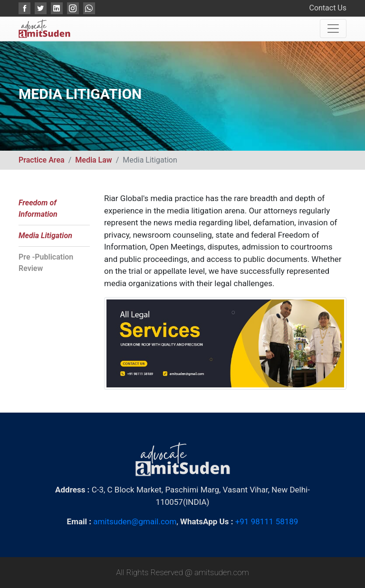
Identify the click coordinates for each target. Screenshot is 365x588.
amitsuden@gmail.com (135, 521)
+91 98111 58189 (267, 521)
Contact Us (328, 8)
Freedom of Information (38, 208)
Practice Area (42, 160)
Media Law (93, 160)
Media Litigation (45, 236)
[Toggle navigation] (333, 29)
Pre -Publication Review (46, 263)
